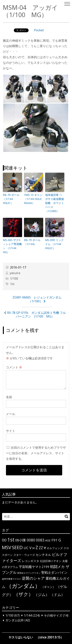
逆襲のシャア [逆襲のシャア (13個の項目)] (33, 578)
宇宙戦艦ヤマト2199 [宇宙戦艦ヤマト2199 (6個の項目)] (34, 567)
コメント (14, 367)
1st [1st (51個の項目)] (11, 540)
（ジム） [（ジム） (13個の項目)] (42, 595)
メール (11, 414)
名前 (9, 397)
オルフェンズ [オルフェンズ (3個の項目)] (55, 548)
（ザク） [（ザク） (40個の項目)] (23, 594)
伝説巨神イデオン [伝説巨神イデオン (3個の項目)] (51, 561)
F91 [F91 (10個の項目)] (55, 540)
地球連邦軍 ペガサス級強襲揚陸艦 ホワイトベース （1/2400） (55, 203)
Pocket (39, 30)
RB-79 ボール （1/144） (32, 242)
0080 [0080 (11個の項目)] (31, 540)
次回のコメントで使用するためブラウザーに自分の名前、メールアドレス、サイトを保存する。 (36, 453)
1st (12, 284)
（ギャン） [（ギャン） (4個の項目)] (48, 587)
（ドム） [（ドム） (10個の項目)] (57, 595)
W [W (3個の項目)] (34, 548)
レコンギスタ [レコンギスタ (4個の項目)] (31, 561)
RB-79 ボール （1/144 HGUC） (11, 199)
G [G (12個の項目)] (60, 540)
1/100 (14, 278)
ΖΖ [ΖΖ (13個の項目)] (41, 548)
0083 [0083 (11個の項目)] (40, 540)
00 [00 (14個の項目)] (4, 540)
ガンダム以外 (15, 620)
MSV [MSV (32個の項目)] (7, 547)
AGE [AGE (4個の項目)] (48, 540)
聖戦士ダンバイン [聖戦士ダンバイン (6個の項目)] (54, 572)
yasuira (15, 273)
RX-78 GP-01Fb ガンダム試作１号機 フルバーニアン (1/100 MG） (36, 315)
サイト (11, 431)
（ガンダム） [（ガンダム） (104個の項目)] (23, 586)
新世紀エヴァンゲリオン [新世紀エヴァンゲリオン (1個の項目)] (29, 573)
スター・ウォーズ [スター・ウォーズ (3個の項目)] (24, 555)
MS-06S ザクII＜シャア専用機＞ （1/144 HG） (12, 246)
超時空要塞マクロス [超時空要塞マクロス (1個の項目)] (11, 579)
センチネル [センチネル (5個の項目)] (43, 555)
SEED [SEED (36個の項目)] (17, 547)
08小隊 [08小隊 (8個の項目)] (21, 540)
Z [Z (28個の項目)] (37, 547)
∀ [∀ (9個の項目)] (45, 548)
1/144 (28, 615)
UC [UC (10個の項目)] (26, 548)
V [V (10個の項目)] (30, 548)
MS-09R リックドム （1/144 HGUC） (54, 244)
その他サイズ (53, 615)
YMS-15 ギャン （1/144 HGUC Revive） (33, 199)
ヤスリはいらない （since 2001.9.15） (36, 637)
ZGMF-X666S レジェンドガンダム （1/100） (38, 299)
